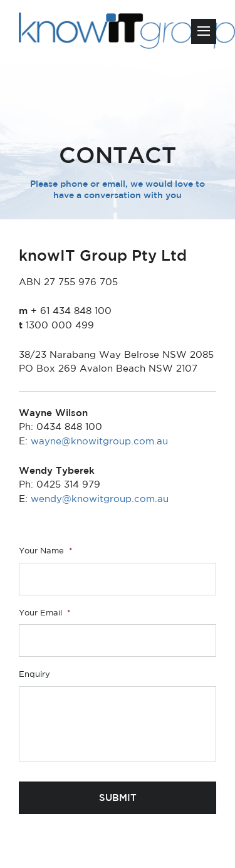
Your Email (45, 613)
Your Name (46, 551)
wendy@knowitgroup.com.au (100, 499)
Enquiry (34, 674)
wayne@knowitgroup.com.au (99, 441)
